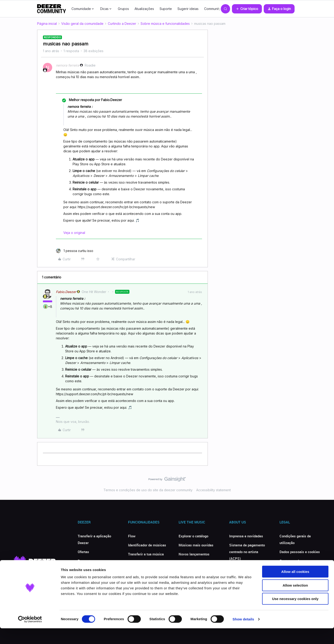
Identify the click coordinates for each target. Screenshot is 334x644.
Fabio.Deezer (66, 292)
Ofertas (83, 552)
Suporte (166, 9)
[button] (247, 9)
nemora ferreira (67, 65)
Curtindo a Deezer (122, 24)
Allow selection (295, 601)
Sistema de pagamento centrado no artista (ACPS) (247, 552)
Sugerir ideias (188, 9)
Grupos (123, 9)
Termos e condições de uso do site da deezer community (148, 490)
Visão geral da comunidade (82, 24)
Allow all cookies (295, 587)
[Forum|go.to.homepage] (51, 9)
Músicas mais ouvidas (196, 545)
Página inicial (47, 24)
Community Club (216, 9)
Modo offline (138, 572)
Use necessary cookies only (295, 614)
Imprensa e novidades (246, 536)
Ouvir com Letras (141, 563)
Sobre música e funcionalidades (165, 24)
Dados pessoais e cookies (300, 552)
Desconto (85, 561)
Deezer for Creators (244, 567)
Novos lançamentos (194, 554)
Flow (132, 536)
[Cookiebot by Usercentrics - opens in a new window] (30, 635)
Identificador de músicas (147, 545)
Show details (243, 635)
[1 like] (75, 251)
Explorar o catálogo (193, 536)
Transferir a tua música (146, 554)
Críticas (84, 570)
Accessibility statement (214, 490)
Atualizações (144, 9)
